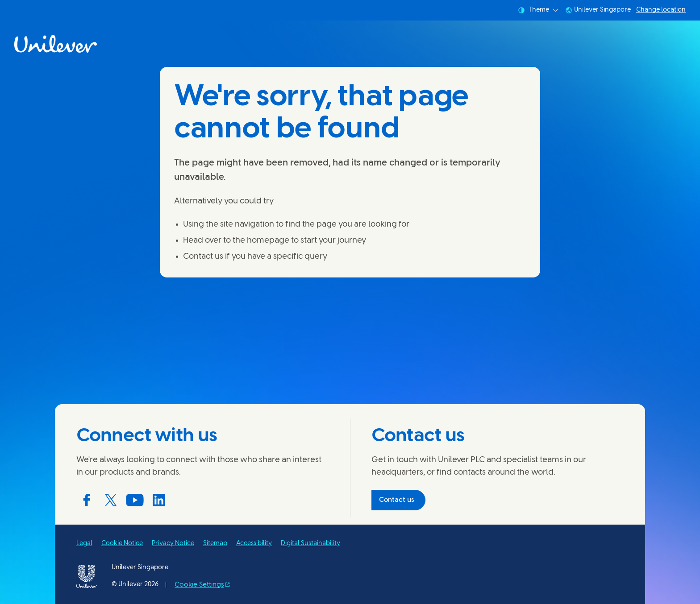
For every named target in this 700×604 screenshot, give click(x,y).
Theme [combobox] (538, 10)
